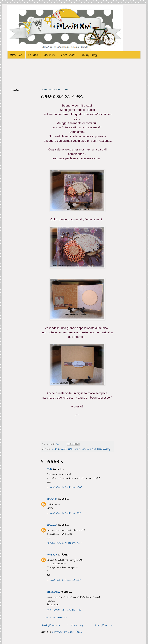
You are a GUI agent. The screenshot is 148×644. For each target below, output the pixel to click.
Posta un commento (56, 618)
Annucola (52, 499)
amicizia (55, 449)
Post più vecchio (104, 626)
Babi (50, 470)
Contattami (49, 55)
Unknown (52, 525)
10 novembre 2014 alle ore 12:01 (64, 543)
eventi (93, 449)
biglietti (64, 449)
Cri (58, 444)
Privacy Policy (89, 55)
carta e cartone (81, 449)
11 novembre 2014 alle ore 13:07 (64, 610)
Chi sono (33, 55)
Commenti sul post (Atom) (67, 632)
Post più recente (51, 626)
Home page (16, 55)
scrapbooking (103, 449)
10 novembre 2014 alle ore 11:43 (64, 513)
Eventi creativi (68, 55)
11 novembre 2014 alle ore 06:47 (64, 580)
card (70, 449)
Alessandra (53, 592)
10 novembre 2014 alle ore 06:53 (65, 487)
